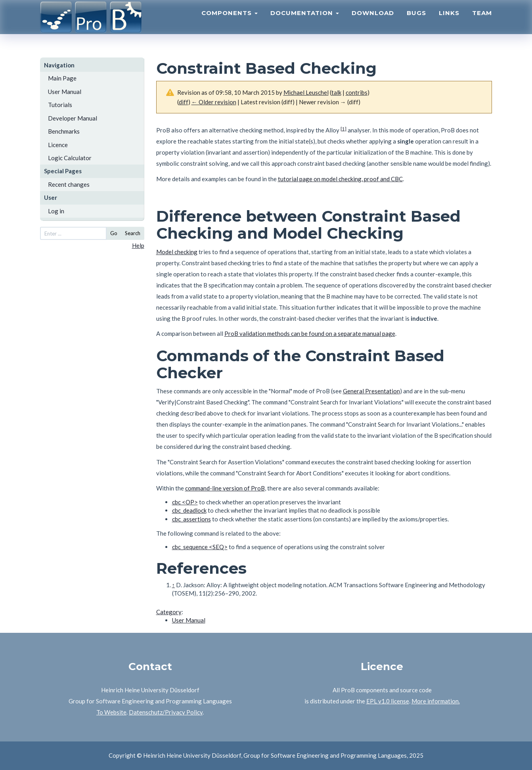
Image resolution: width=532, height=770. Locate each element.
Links (449, 22)
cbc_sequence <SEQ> (200, 547)
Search (133, 233)
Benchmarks (64, 131)
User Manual (65, 92)
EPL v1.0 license (388, 701)
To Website (111, 712)
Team (482, 22)
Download (373, 22)
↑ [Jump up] (174, 585)
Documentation (305, 22)
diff (184, 102)
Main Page (62, 78)
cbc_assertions (191, 519)
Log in (56, 211)
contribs (357, 92)
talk (336, 92)
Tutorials (60, 105)
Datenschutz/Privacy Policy (166, 712)
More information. (436, 701)
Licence (58, 145)
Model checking (177, 252)
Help (138, 245)
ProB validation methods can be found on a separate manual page (310, 333)
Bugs (416, 22)
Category (169, 612)
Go (114, 233)
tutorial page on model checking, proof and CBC (340, 179)
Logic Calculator (70, 158)
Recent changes (69, 184)
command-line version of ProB (225, 488)
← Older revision (214, 102)
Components (230, 22)
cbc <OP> (185, 502)
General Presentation (371, 391)
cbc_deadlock (189, 510)
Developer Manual (73, 118)
